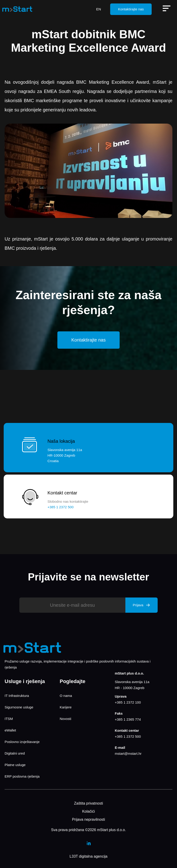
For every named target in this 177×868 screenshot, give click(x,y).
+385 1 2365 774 (128, 719)
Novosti (65, 719)
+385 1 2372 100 (128, 702)
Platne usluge (15, 765)
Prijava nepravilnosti (88, 819)
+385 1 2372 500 (128, 736)
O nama (66, 696)
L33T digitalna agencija (88, 856)
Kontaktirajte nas (131, 9)
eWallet (10, 730)
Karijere (66, 707)
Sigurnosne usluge (19, 707)
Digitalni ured (15, 753)
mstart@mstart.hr (128, 754)
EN (99, 9)
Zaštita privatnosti (88, 803)
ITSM (9, 719)
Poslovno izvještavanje (22, 742)
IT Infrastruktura (17, 696)
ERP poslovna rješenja (22, 776)
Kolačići (88, 811)
